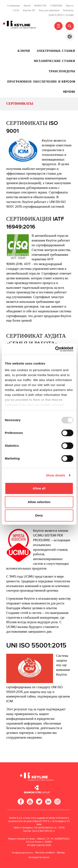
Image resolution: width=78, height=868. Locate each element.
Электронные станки (56, 51)
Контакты (68, 10)
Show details (56, 475)
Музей (27, 6)
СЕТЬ (16, 10)
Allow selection (39, 502)
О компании (13, 6)
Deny (39, 515)
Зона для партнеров (49, 10)
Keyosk (69, 92)
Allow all (39, 488)
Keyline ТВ (29, 10)
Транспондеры (62, 71)
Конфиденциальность (23, 853)
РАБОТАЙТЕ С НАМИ (61, 15)
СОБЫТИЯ (56, 6)
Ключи (24, 51)
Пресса (70, 6)
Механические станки (54, 61)
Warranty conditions (45, 853)
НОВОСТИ (40, 6)
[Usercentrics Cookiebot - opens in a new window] (56, 349)
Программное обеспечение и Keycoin (41, 82)
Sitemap (61, 853)
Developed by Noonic (39, 857)
